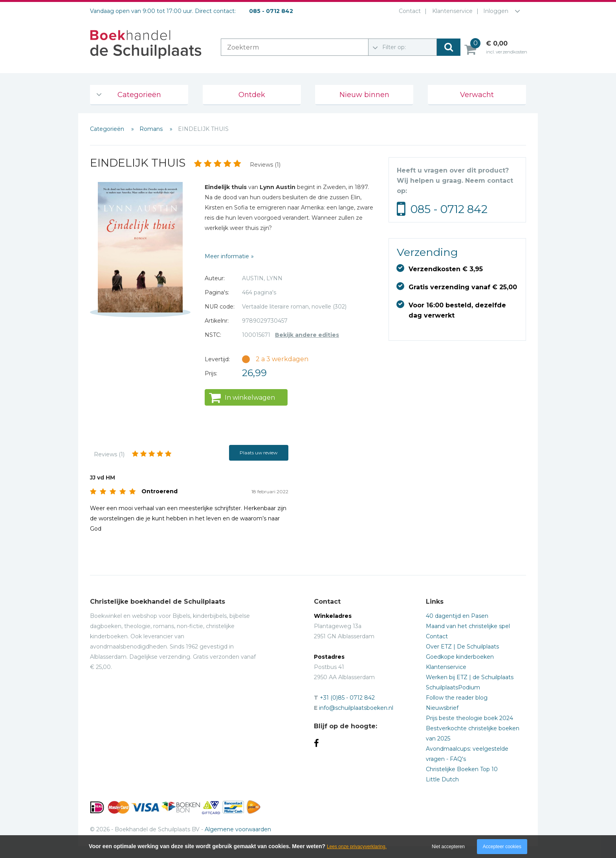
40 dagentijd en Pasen (457, 616)
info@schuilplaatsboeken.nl (356, 708)
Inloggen (496, 11)
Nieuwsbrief (442, 708)
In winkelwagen (250, 398)
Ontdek (252, 95)
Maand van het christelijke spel (468, 626)
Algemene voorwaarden (238, 829)
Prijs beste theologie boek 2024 (469, 718)
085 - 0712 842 (449, 209)
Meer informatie (227, 256)
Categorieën (139, 95)
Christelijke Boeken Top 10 (462, 769)
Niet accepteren (448, 847)
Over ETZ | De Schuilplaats (462, 647)
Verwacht (477, 95)
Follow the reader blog (457, 698)
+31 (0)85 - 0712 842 (347, 698)
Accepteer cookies (502, 847)
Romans (152, 129)
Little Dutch (442, 779)
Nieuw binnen (364, 95)
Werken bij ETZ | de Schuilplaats (470, 677)
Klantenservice (451, 11)
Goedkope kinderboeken (460, 657)
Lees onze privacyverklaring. (357, 847)
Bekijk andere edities (307, 335)
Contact (408, 11)
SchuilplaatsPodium (453, 687)
